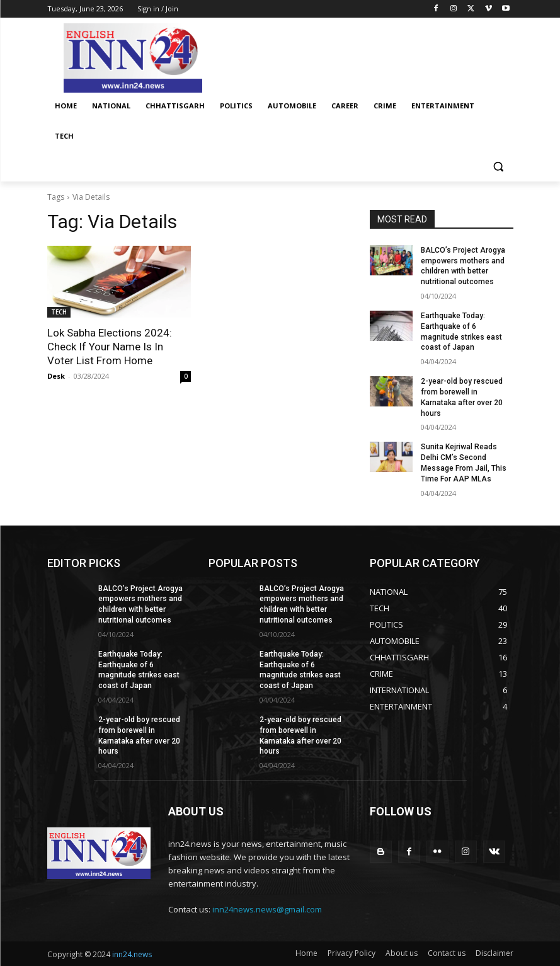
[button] (499, 167)
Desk (56, 376)
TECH (59, 312)
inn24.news (132, 954)
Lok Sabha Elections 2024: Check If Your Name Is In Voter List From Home (110, 347)
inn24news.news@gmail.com (267, 909)
